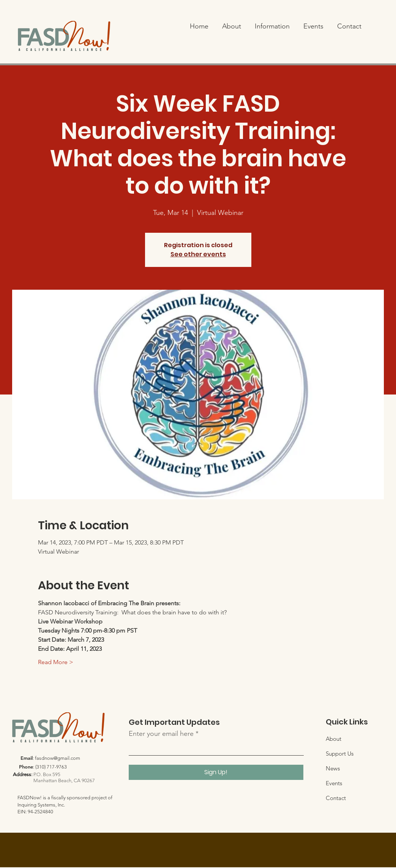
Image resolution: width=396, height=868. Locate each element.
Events (334, 783)
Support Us (340, 754)
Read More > (56, 662)
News (333, 768)
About (334, 739)
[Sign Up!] (216, 772)
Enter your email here (161, 734)
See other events (198, 254)
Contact (336, 798)
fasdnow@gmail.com (58, 758)
